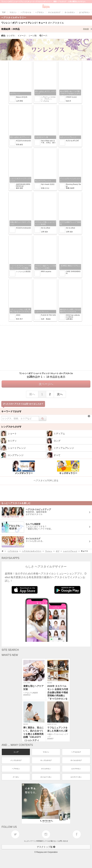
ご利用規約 (39, 841)
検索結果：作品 (47, 29)
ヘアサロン (16, 769)
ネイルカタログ (76, 760)
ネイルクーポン (46, 777)
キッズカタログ (46, 760)
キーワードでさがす (11, 411)
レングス (11, 36)
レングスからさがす (11, 427)
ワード (44, 36)
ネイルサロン (46, 769)
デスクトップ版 (46, 847)
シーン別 (33, 36)
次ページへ (46, 384)
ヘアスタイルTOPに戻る (46, 480)
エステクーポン (76, 777)
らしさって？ (29, 841)
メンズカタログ (16, 760)
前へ (32, 394)
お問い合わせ (63, 841)
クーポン (16, 777)
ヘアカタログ (76, 752)
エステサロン (76, 769)
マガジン (46, 752)
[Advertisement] (46, 348)
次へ (60, 394)
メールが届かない (51, 841)
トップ (16, 752)
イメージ (22, 36)
